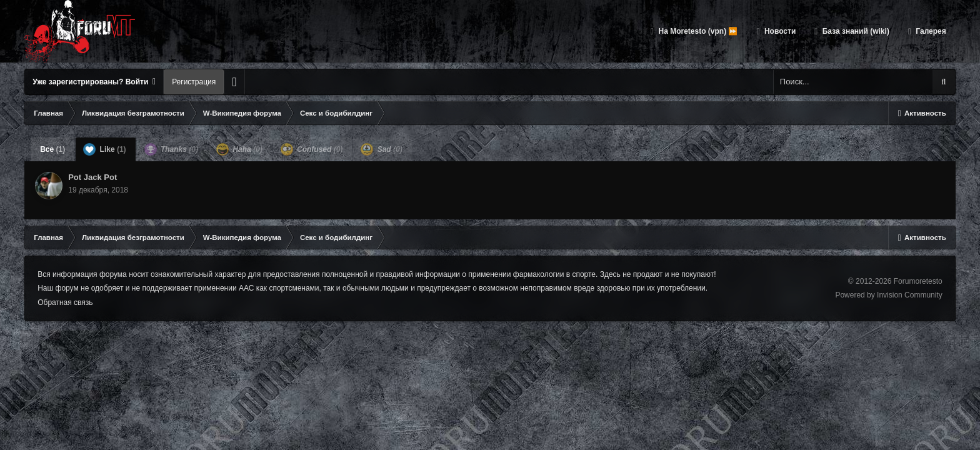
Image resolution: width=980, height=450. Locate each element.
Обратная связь (65, 302)
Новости (779, 31)
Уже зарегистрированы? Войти (94, 82)
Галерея (930, 31)
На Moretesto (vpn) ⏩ (697, 31)
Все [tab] (52, 149)
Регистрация (194, 82)
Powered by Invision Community (888, 295)
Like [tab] (104, 149)
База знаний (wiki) (854, 31)
